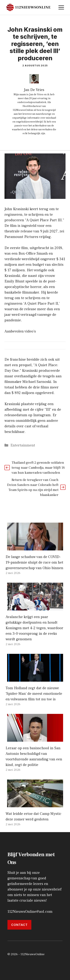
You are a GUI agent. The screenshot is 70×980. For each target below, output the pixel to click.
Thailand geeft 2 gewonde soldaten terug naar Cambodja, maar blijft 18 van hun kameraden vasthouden (38, 468)
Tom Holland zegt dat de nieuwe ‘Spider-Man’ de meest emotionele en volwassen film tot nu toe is (34, 694)
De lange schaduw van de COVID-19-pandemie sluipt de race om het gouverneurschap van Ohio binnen (34, 562)
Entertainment (23, 445)
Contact (19, 925)
